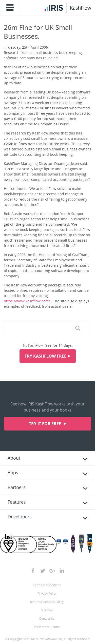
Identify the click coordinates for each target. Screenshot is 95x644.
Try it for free (45, 424)
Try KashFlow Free (45, 356)
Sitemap (47, 610)
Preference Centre (47, 627)
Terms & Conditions (47, 585)
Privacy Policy (47, 593)
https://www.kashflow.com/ (27, 301)
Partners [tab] (17, 487)
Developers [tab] (20, 517)
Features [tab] (17, 502)
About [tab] (14, 458)
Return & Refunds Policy (47, 602)
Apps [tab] (13, 473)
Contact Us (47, 619)
